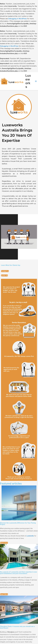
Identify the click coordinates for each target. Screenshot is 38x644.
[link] (30, 536)
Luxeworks (28, 81)
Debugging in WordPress (17, 19)
